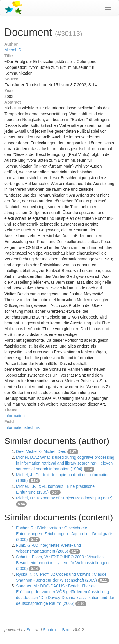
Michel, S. (13, 50)
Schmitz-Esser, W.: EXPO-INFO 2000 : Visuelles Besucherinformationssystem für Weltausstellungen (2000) (62, 563)
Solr (30, 630)
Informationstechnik (22, 427)
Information (15, 416)
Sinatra (49, 630)
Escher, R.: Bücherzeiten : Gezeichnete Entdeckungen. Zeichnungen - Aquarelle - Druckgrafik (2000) (64, 534)
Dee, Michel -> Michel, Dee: (42, 451)
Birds (67, 630)
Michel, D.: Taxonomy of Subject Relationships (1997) (64, 498)
